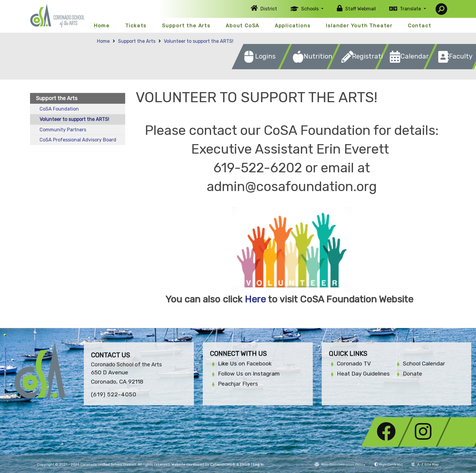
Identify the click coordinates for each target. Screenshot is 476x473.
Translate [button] (411, 9)
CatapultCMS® (223, 464)
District (269, 9)
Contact (420, 26)
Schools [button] (311, 9)
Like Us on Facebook (245, 364)
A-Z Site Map (425, 464)
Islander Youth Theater (359, 26)
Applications (293, 26)
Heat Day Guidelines (363, 374)
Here (255, 299)
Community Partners (63, 130)
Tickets (136, 26)
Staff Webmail (360, 9)
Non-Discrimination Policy (340, 464)
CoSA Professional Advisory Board (78, 140)
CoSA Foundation (59, 109)
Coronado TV (354, 364)
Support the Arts (186, 26)
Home (102, 26)
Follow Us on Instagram (249, 374)
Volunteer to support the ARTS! (199, 41)
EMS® (245, 464)
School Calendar (424, 364)
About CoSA (242, 26)
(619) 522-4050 (114, 394)
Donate (413, 374)
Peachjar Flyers (238, 384)
